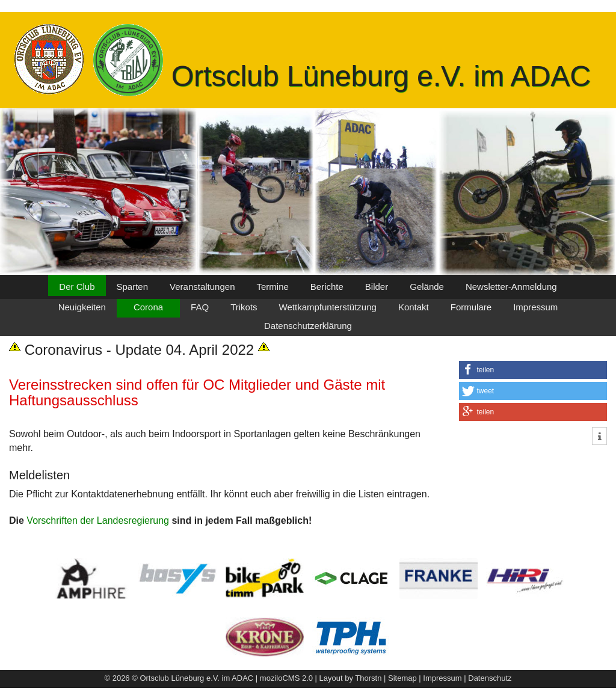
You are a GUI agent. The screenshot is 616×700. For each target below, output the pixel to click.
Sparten (133, 287)
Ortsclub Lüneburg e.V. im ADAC (381, 76)
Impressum (535, 307)
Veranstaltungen (202, 287)
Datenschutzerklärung (308, 326)
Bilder (377, 287)
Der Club (77, 287)
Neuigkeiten (82, 307)
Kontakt (414, 307)
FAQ (200, 307)
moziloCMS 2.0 (286, 678)
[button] (533, 370)
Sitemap (402, 678)
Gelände (427, 287)
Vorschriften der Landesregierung (98, 520)
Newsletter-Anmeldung (511, 287)
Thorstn (368, 678)
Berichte (327, 287)
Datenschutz (490, 678)
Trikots (244, 307)
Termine (272, 287)
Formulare (471, 307)
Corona (148, 307)
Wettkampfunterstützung (328, 307)
